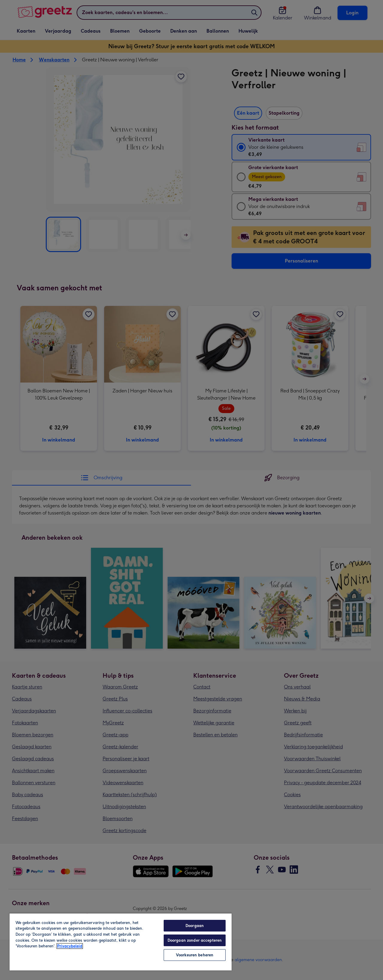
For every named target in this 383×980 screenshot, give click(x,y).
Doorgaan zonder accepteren (195, 940)
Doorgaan (195, 926)
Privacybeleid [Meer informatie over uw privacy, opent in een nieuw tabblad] (70, 946)
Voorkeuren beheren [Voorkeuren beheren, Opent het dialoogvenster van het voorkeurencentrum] (195, 955)
